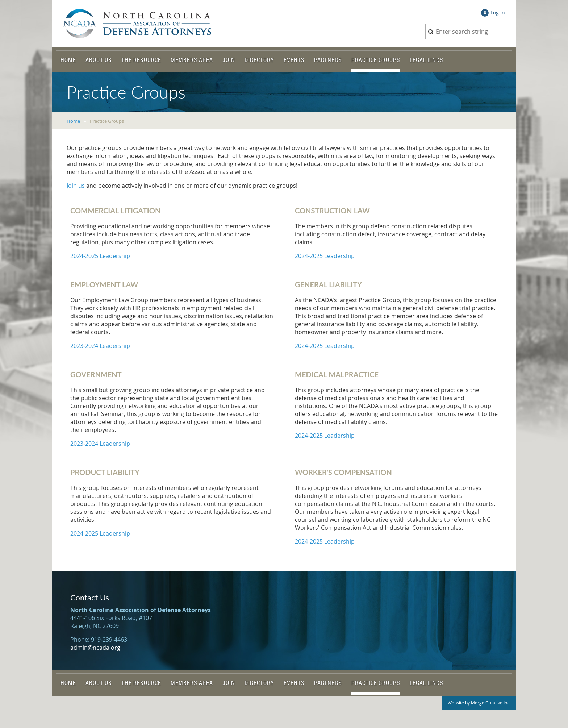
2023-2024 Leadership (100, 346)
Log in (498, 13)
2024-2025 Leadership (100, 256)
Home (73, 121)
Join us (76, 186)
